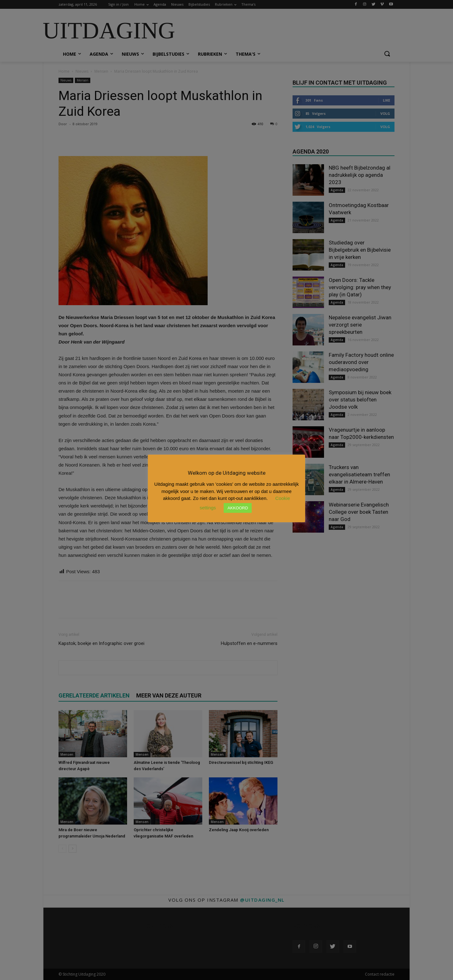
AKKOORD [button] (238, 508)
